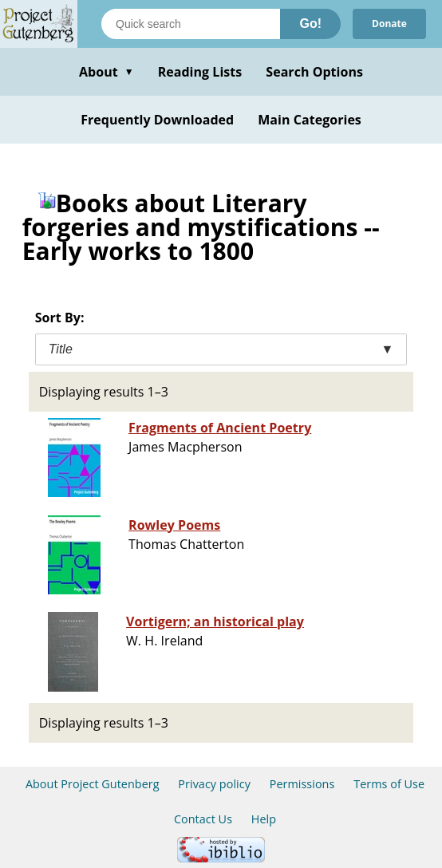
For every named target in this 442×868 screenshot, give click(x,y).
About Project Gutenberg (93, 784)
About (107, 72)
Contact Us (203, 819)
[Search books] (191, 24)
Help (264, 819)
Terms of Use (389, 784)
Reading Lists (200, 72)
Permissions (302, 784)
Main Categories (310, 120)
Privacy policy (214, 784)
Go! (310, 24)
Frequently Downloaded (157, 120)
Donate (389, 24)
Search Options (314, 72)
